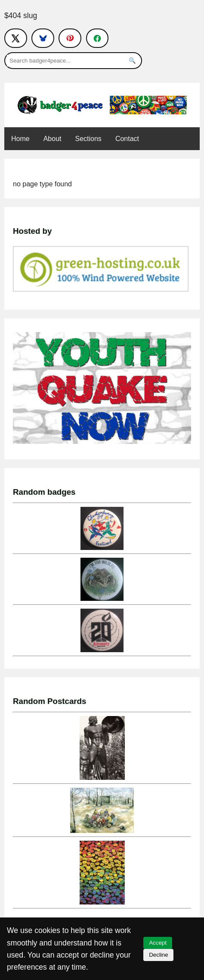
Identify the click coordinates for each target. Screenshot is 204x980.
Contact (127, 139)
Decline (158, 955)
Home (20, 139)
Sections (88, 139)
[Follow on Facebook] (97, 38)
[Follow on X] (16, 38)
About (53, 139)
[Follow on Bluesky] (43, 38)
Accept (158, 943)
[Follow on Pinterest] (70, 38)
